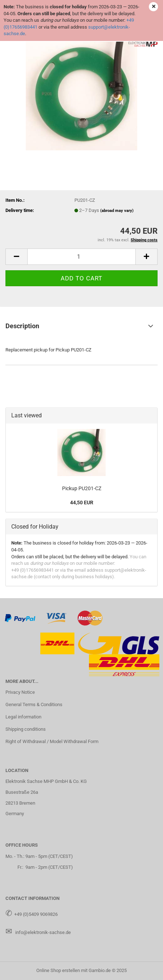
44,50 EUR (82, 502)
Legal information (23, 717)
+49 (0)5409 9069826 (36, 914)
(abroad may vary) (117, 211)
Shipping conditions (26, 729)
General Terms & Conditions (34, 704)
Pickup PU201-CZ (82, 488)
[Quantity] (81, 257)
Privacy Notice (20, 692)
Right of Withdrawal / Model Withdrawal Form (52, 741)
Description (22, 326)
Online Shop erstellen (58, 970)
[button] (16, 257)
